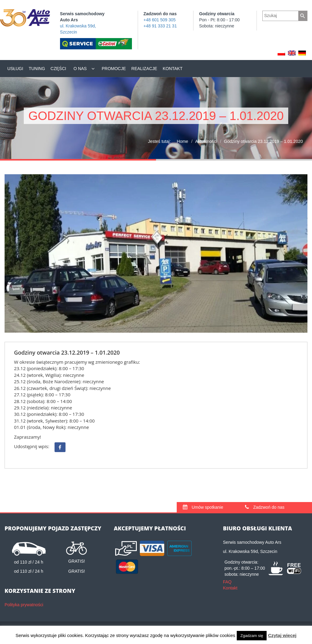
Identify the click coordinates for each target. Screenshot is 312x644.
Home (182, 141)
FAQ (227, 582)
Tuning (37, 69)
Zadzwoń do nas (265, 507)
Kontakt (173, 69)
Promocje (114, 69)
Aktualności (206, 141)
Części (58, 69)
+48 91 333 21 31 (160, 26)
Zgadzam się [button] (252, 636)
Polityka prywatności (24, 605)
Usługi (15, 69)
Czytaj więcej (282, 635)
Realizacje (144, 69)
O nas (80, 69)
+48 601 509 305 (160, 20)
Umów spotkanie (203, 507)
